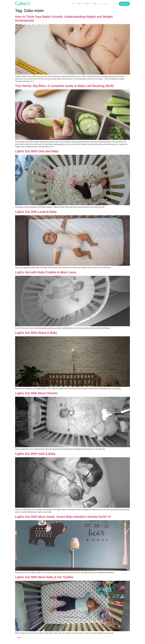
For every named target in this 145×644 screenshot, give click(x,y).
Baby (82, 4)
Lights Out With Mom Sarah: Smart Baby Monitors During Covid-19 (63, 517)
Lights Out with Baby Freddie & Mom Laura (46, 272)
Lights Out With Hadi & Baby (35, 454)
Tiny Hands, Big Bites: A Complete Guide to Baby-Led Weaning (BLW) (65, 86)
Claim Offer (124, 4)
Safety (74, 4)
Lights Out (106, 4)
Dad (98, 4)
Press (115, 4)
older (18, 637)
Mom (91, 4)
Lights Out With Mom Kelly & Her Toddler (44, 577)
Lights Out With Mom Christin (36, 393)
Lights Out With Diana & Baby (36, 333)
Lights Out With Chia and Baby (37, 151)
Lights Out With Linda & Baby (36, 212)
